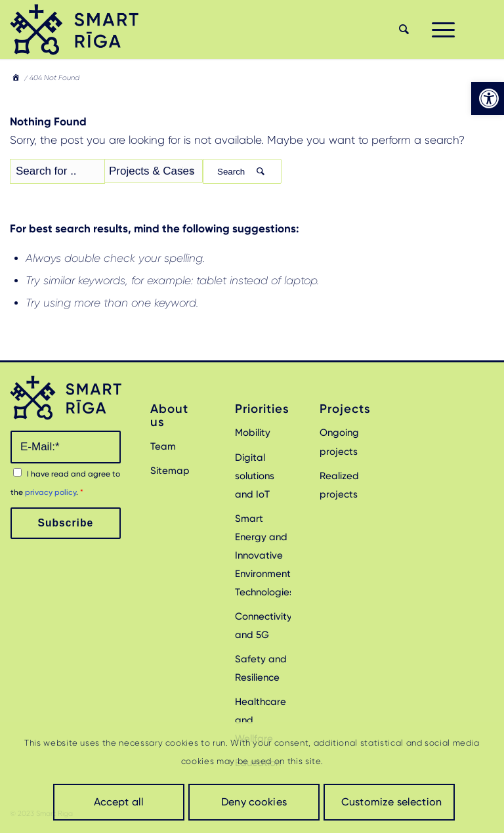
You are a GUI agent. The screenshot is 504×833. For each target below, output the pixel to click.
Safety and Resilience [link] (261, 668)
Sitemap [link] (170, 471)
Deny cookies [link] (254, 802)
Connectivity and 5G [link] (263, 626)
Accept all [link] (119, 802)
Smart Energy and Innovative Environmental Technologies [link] (263, 555)
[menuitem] (402, 30)
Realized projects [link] (339, 485)
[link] (488, 98)
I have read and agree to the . (65, 483)
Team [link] (163, 446)
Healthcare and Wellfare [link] (261, 720)
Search (242, 172)
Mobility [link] (253, 433)
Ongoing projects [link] (339, 442)
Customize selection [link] (391, 802)
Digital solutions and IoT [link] (255, 476)
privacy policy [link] (51, 492)
